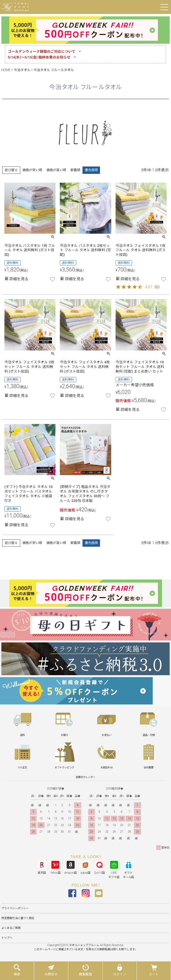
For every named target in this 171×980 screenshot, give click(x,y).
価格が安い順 (32, 170)
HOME (6, 70)
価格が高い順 (56, 170)
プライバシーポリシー (15, 908)
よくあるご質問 (11, 928)
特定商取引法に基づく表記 (18, 918)
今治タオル (22, 70)
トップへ (7, 938)
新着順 (75, 170)
